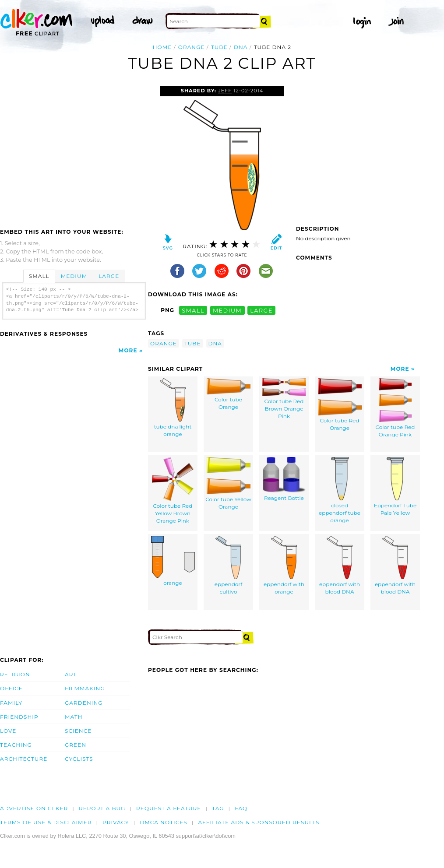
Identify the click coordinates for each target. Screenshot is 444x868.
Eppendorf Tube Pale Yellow (395, 487)
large (261, 310)
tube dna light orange (173, 408)
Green (76, 745)
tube (219, 47)
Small (39, 276)
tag (218, 808)
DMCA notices (164, 822)
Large (109, 276)
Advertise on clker (34, 808)
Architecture (24, 759)
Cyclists (79, 759)
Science (78, 731)
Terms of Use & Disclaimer (46, 822)
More (128, 350)
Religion (15, 674)
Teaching (16, 745)
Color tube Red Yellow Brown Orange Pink (173, 490)
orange (192, 47)
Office (11, 688)
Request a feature (169, 808)
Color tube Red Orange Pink (395, 408)
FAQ (241, 808)
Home (162, 47)
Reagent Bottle (284, 479)
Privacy (116, 822)
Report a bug (102, 808)
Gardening (84, 703)
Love (8, 731)
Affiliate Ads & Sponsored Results (259, 822)
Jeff (225, 91)
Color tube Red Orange (340, 405)
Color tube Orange (229, 394)
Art (71, 674)
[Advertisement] (74, 152)
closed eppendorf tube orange (340, 490)
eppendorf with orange (284, 566)
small (193, 310)
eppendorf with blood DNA (340, 566)
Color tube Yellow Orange (228, 484)
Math (74, 717)
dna (241, 47)
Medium (74, 276)
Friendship (19, 717)
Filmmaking (85, 688)
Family (11, 703)
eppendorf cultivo (228, 566)
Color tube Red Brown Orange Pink (284, 399)
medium (227, 310)
